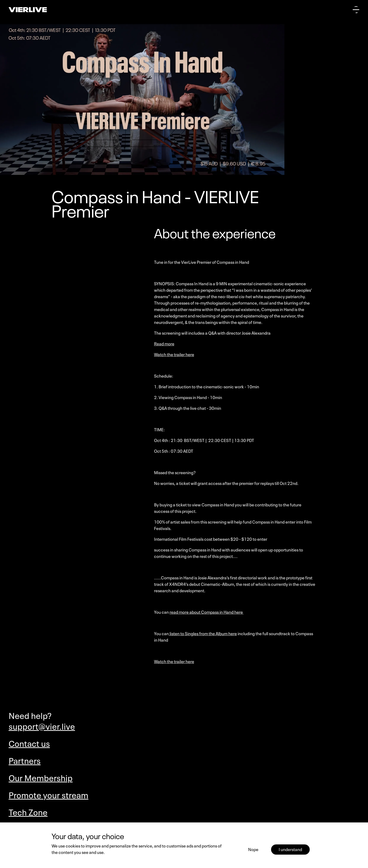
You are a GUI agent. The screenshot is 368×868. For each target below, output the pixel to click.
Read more (164, 343)
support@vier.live (42, 725)
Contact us (29, 743)
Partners (25, 760)
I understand (290, 849)
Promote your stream (48, 794)
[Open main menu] (356, 10)
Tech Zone (28, 811)
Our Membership (41, 777)
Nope (253, 849)
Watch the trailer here (174, 354)
